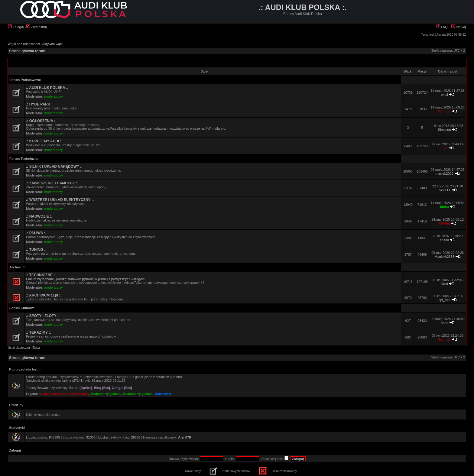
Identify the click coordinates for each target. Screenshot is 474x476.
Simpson (445, 130)
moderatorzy (54, 96)
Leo (444, 148)
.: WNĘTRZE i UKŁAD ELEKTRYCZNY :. (60, 200)
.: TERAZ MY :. (38, 332)
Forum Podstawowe (25, 80)
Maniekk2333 (444, 257)
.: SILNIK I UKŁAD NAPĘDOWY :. (54, 167)
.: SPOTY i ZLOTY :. (43, 316)
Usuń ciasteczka (19, 348)
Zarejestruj (36, 27)
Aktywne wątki (53, 44)
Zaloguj (16, 27)
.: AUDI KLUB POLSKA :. (47, 88)
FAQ (442, 27)
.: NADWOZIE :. (39, 216)
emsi (445, 95)
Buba (444, 323)
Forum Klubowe (22, 308)
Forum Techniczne (24, 159)
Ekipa (36, 348)
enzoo (444, 240)
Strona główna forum (27, 51)
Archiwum (17, 267)
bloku (445, 207)
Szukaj (459, 27)
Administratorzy (53, 394)
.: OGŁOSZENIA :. (41, 121)
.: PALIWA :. (36, 233)
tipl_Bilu (445, 300)
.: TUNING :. (36, 250)
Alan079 (184, 437)
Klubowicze (163, 394)
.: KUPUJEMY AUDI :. (44, 141)
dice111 (445, 190)
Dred (444, 284)
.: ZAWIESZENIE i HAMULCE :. (52, 183)
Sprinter (444, 111)
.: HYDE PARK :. (40, 104)
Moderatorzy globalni (106, 394)
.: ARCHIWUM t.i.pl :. (44, 295)
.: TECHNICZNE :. (41, 275)
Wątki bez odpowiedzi (24, 44)
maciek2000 (445, 173)
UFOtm (445, 223)
